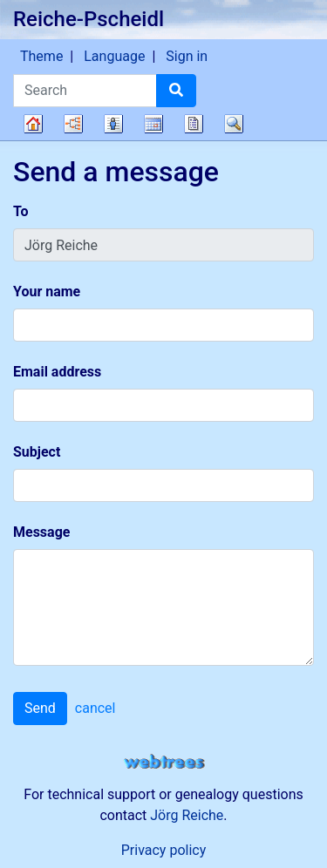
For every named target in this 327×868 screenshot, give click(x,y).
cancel (95, 708)
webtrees (164, 762)
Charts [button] (73, 124)
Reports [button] (194, 124)
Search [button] (234, 124)
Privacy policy (164, 850)
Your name (47, 292)
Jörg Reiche (187, 815)
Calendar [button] (153, 124)
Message (41, 532)
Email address (57, 372)
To (21, 211)
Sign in (187, 56)
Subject (37, 452)
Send (40, 708)
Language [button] (114, 56)
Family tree (33, 124)
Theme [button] (41, 56)
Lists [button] (113, 124)
